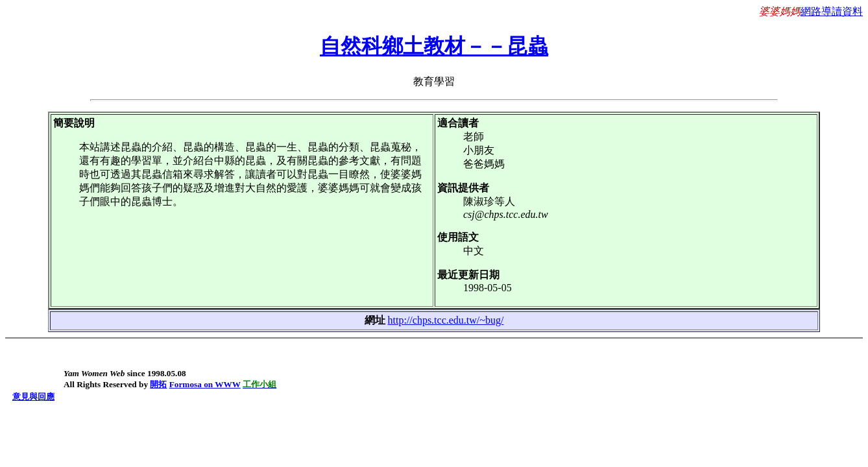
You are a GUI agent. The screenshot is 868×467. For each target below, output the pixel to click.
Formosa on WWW (205, 384)
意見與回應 (33, 397)
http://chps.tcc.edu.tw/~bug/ (446, 320)
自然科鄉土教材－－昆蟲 (434, 46)
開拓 (158, 384)
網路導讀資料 (832, 11)
